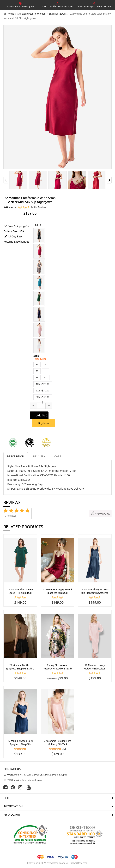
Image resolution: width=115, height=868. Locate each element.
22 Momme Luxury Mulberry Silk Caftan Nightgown (95, 667)
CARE (58, 456)
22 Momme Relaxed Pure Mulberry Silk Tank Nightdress (58, 743)
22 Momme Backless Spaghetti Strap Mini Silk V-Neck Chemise (20, 667)
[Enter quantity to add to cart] (41, 406)
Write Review (39, 207)
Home (11, 14)
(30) (64, 749)
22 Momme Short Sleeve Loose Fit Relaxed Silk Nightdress (20, 591)
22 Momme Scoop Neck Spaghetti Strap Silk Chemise (20, 743)
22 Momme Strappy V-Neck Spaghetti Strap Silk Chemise (58, 591)
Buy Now (44, 423)
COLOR (38, 225)
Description (16, 456)
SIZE (36, 356)
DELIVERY (39, 456)
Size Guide (41, 359)
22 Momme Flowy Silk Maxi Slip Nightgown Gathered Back (95, 591)
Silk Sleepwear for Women (32, 14)
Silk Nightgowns (58, 14)
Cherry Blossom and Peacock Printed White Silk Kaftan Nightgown (58, 667)
